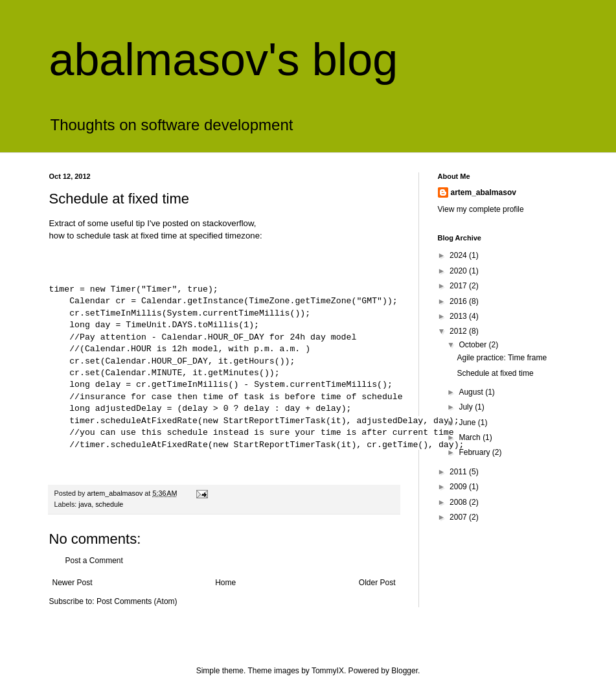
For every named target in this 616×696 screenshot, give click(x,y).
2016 (459, 301)
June (468, 423)
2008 (459, 502)
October (473, 345)
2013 (459, 316)
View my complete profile (481, 209)
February (475, 452)
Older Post (377, 583)
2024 (459, 255)
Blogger (405, 671)
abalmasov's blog (224, 60)
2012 (459, 331)
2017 (459, 286)
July (467, 407)
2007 (459, 517)
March (471, 437)
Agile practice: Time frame (502, 358)
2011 (459, 472)
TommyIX (328, 671)
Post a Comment (94, 561)
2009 (459, 487)
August (472, 392)
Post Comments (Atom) (137, 601)
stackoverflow (228, 223)
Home (225, 583)
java (85, 504)
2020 (459, 271)
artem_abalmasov (484, 192)
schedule (109, 504)
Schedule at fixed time (495, 373)
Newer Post (73, 583)
